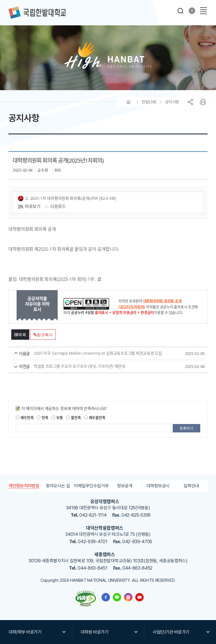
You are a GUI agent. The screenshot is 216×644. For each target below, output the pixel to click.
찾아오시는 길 (58, 486)
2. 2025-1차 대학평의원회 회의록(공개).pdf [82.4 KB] (67, 198)
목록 (20, 335)
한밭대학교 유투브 (139, 597)
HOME (129, 102)
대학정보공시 (158, 486)
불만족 (73, 417)
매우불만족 (95, 417)
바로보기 (29, 206)
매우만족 (25, 417)
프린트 (203, 102)
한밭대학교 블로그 (117, 597)
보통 (57, 417)
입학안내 (191, 486)
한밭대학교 (37, 13)
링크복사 (43, 335)
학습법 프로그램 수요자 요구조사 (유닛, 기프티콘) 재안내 (97, 366)
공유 (190, 102)
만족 (42, 417)
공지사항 (172, 102)
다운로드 (55, 206)
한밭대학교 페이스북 (106, 597)
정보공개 (125, 486)
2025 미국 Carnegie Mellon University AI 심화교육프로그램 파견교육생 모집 (97, 353)
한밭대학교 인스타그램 (128, 597)
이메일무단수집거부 (91, 486)
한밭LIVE (149, 102)
